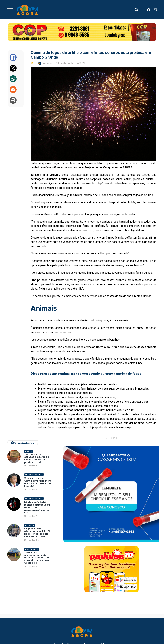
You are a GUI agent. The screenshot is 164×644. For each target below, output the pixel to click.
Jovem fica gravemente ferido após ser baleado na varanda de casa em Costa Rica (36, 558)
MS (33, 63)
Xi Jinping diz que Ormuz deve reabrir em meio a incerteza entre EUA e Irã (38, 482)
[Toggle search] (137, 10)
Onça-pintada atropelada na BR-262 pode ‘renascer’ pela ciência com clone (37, 533)
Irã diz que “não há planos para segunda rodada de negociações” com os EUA (37, 507)
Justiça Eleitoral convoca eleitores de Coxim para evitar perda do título (37, 458)
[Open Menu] (10, 10)
